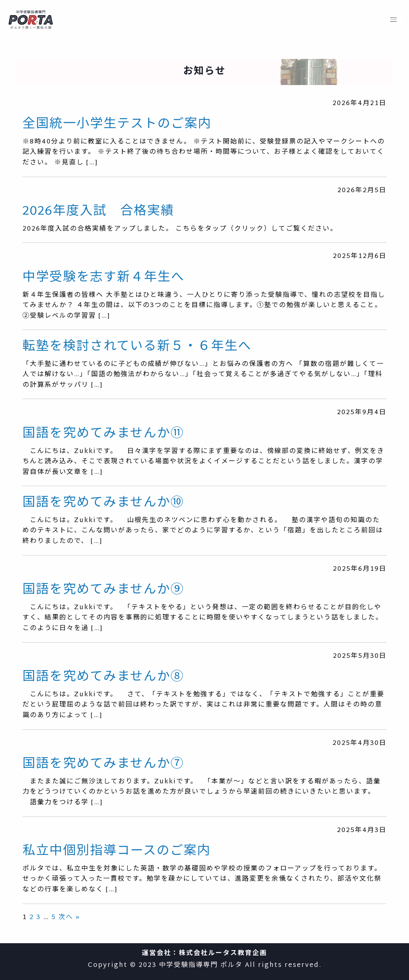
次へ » (69, 918)
